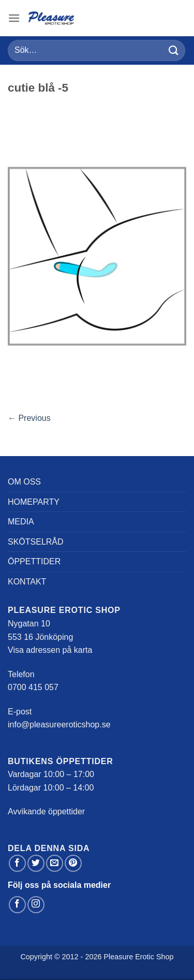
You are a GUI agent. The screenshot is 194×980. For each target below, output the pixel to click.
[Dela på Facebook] (17, 863)
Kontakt (27, 582)
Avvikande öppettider (46, 811)
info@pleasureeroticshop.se (59, 725)
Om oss (24, 482)
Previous (29, 418)
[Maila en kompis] (55, 863)
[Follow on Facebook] (17, 905)
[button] (14, 18)
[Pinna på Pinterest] (73, 863)
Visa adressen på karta (50, 650)
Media (21, 522)
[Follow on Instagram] (36, 905)
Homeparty (34, 502)
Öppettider (34, 561)
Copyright (36, 957)
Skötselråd (36, 542)
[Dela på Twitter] (36, 863)
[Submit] (174, 50)
